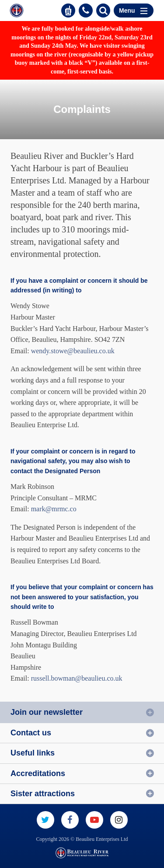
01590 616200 (86, 11)
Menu (133, 11)
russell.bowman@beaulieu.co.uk (77, 678)
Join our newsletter (47, 712)
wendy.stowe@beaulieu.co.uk (73, 351)
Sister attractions (43, 794)
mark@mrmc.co (54, 509)
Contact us (31, 733)
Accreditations (38, 773)
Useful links (33, 753)
